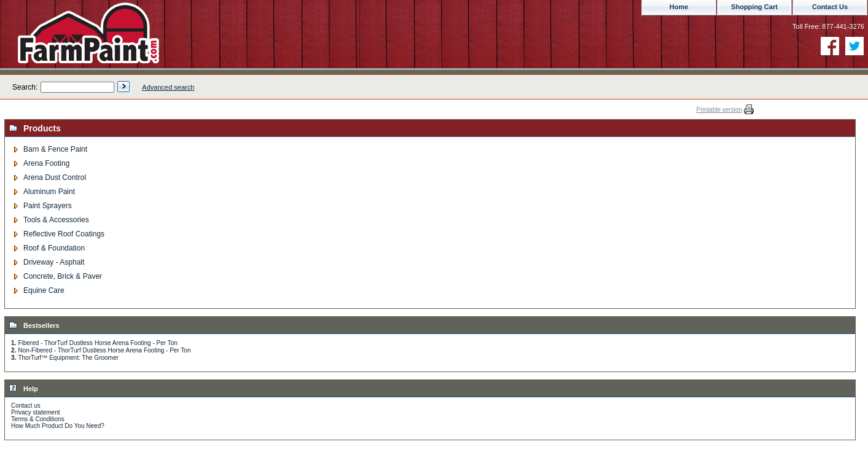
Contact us (26, 406)
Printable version (719, 110)
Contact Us (830, 7)
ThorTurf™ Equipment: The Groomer (68, 358)
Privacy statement (35, 412)
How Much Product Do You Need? (58, 426)
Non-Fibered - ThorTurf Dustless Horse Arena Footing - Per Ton (104, 350)
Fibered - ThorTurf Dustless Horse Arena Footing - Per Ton (97, 343)
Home (679, 7)
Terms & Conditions (38, 419)
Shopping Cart (754, 7)
